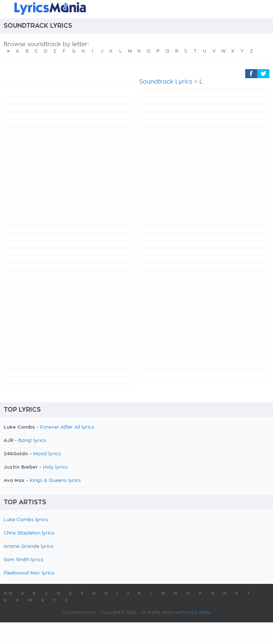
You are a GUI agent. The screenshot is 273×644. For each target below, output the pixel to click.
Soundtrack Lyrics (166, 82)
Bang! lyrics (32, 441)
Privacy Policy (197, 612)
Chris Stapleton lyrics (29, 533)
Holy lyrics (55, 467)
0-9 (8, 593)
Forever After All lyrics (67, 427)
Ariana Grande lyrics (28, 547)
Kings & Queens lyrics (55, 481)
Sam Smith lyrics (23, 560)
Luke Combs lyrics (26, 520)
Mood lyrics (47, 454)
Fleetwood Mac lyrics (29, 573)
